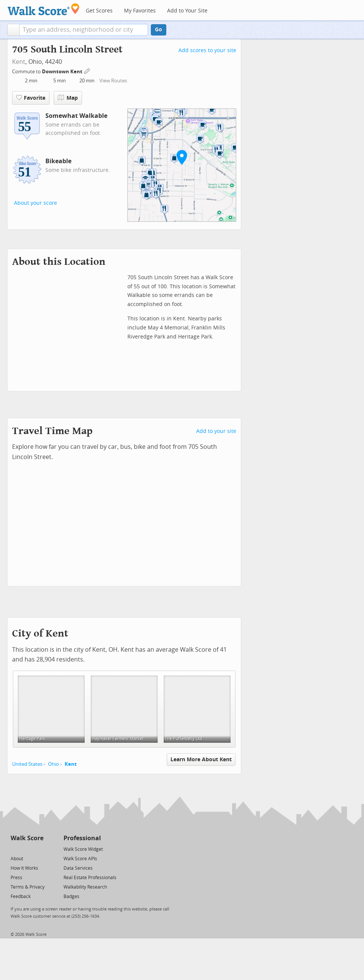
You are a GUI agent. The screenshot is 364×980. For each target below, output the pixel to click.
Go (159, 30)
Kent (19, 62)
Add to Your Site (187, 11)
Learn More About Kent (201, 760)
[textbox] (84, 30)
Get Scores (99, 11)
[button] (13, 30)
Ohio (53, 764)
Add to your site (216, 431)
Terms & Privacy (28, 887)
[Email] (38, 849)
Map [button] (68, 98)
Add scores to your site (207, 50)
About (17, 859)
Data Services (78, 868)
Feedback (21, 897)
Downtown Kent (63, 72)
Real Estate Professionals (90, 878)
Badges (71, 897)
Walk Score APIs (80, 859)
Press (16, 878)
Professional (82, 838)
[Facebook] (27, 849)
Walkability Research (85, 887)
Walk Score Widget (83, 849)
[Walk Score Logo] (44, 9)
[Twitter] (15, 849)
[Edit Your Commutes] (87, 70)
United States (27, 764)
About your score (36, 203)
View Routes (113, 81)
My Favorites (140, 11)
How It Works (24, 868)
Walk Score (27, 838)
